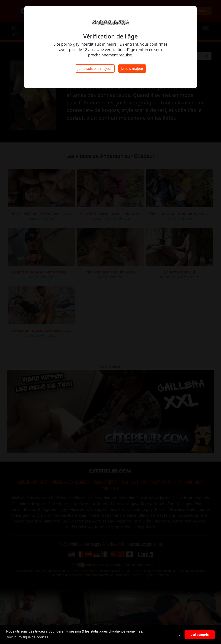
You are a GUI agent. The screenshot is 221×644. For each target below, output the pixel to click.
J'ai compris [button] (200, 635)
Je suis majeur (132, 69)
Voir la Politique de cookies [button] (28, 637)
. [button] (180, 635)
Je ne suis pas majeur (95, 69)
